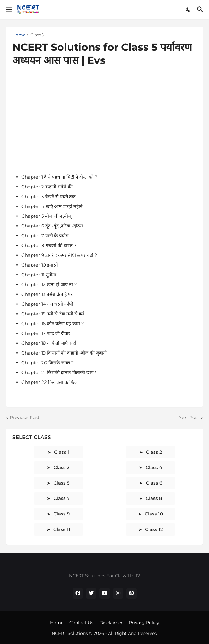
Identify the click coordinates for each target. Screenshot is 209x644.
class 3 (62, 467)
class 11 (62, 529)
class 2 (154, 452)
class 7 (62, 498)
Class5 (37, 35)
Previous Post (25, 417)
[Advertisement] (104, 122)
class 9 (62, 514)
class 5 (62, 483)
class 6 (154, 483)
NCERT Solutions (70, 633)
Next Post (189, 417)
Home (19, 35)
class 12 (154, 529)
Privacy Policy (144, 623)
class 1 (62, 452)
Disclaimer (111, 623)
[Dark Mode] (188, 9)
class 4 (154, 467)
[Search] (201, 9)
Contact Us (81, 623)
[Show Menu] (8, 9)
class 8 (154, 498)
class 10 (154, 514)
